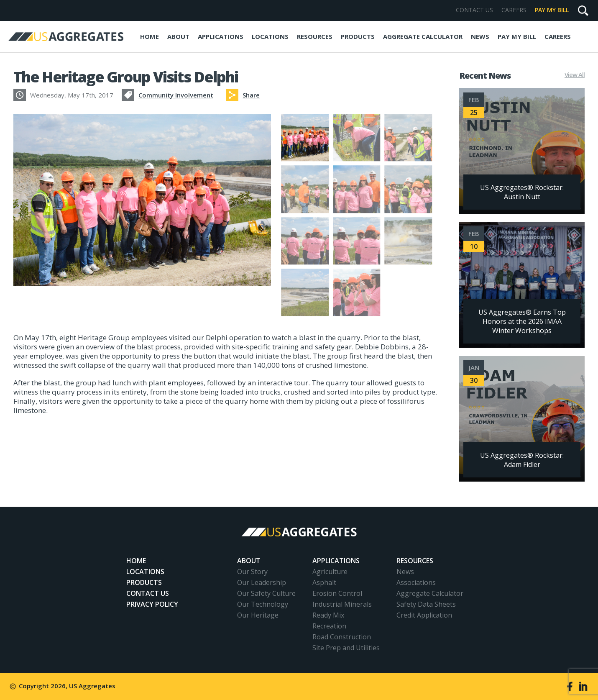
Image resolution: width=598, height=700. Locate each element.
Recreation (329, 626)
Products (358, 36)
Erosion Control (337, 593)
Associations (416, 582)
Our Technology (263, 604)
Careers (514, 10)
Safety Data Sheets (426, 604)
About (178, 36)
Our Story (252, 572)
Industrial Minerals (342, 604)
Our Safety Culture (266, 593)
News (480, 36)
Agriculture (330, 572)
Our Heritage (258, 615)
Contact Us (474, 10)
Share (251, 95)
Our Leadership (262, 582)
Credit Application (424, 615)
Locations (270, 36)
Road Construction (342, 637)
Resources (315, 36)
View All (575, 75)
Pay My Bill (552, 10)
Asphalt (324, 582)
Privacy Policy (152, 604)
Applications (221, 36)
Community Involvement (176, 95)
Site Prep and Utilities (346, 648)
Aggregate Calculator (423, 36)
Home (149, 36)
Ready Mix (328, 615)
